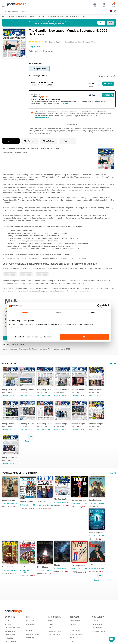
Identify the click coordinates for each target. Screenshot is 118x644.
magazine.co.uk (97, 628)
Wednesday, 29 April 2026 (45, 424)
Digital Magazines (54, 635)
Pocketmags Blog (10, 635)
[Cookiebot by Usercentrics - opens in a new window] (99, 306)
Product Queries (75, 621)
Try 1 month (108, 95)
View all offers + (72, 125)
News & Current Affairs (38, 17)
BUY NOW (108, 83)
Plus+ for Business (11, 642)
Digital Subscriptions (9, 17)
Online (50, 628)
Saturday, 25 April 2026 (96, 424)
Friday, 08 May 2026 (10, 390)
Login (72, 641)
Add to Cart (11, 395)
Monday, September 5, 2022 (75, 17)
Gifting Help (30, 638)
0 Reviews (49, 42)
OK (84, 337)
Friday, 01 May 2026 (10, 424)
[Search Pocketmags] (5, 12)
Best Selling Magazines (12, 628)
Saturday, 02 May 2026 (96, 390)
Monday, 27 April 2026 (79, 424)
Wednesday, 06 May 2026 (45, 390)
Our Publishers (9, 638)
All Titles (7, 621)
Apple (50, 621)
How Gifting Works (32, 634)
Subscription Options (43, 118)
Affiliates (73, 624)
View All (113, 364)
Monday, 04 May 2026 (79, 390)
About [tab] (94, 313)
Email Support (31, 624)
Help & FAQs (30, 621)
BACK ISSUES (9, 363)
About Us (95, 621)
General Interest (23, 17)
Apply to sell (74, 638)
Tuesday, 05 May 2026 (62, 390)
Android (51, 624)
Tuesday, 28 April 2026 (62, 424)
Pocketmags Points (54, 631)
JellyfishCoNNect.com (99, 631)
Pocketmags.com (97, 624)
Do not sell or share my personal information (34, 337)
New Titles (8, 624)
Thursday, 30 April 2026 (27, 424)
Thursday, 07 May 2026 (27, 390)
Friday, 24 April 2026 (10, 457)
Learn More (64, 104)
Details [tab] (59, 313)
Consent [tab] (24, 313)
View (4, 395)
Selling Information (76, 634)
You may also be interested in (20, 473)
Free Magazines (10, 631)
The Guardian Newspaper (56, 17)
